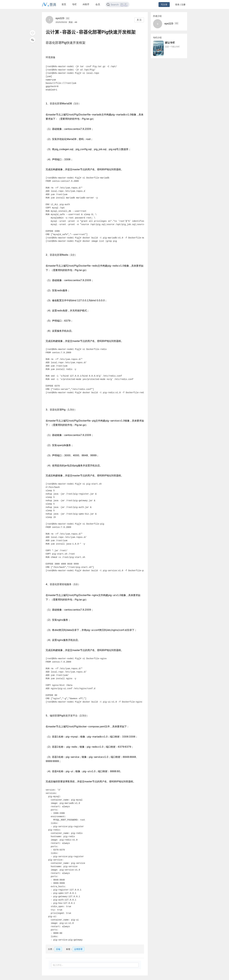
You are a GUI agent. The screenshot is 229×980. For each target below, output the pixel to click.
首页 (64, 4)
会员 (98, 4)
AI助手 (86, 4)
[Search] (117, 5)
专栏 (74, 4)
